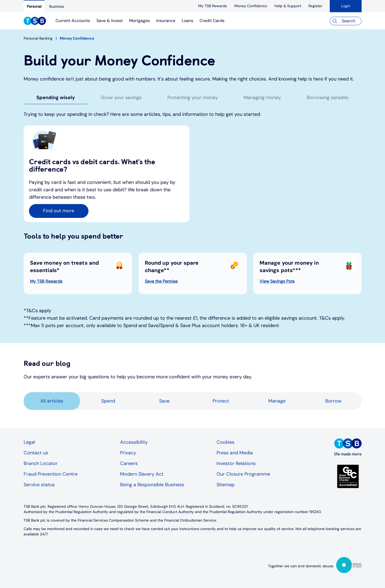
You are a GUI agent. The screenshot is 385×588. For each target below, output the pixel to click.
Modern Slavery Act (142, 474)
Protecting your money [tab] (193, 98)
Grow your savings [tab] (121, 98)
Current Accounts (73, 21)
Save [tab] (164, 401)
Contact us (36, 453)
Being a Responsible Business (152, 485)
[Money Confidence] (251, 6)
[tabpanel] (193, 227)
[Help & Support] (288, 6)
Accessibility (134, 442)
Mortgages (139, 21)
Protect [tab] (221, 401)
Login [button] (346, 6)
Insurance (166, 21)
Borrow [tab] (333, 401)
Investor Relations (236, 463)
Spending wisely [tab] (56, 98)
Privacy (128, 453)
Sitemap (226, 485)
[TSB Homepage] (35, 22)
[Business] (57, 6)
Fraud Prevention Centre (51, 474)
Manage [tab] (277, 401)
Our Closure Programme (243, 474)
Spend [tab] (108, 401)
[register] (315, 6)
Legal (29, 442)
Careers (129, 463)
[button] (59, 211)
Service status (39, 485)
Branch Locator (41, 463)
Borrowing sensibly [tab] (328, 98)
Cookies (225, 442)
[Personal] (34, 6)
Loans (187, 21)
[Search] (346, 21)
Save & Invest (110, 21)
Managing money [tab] (262, 98)
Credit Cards (212, 21)
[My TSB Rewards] (213, 6)
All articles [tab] (52, 401)
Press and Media (235, 453)
